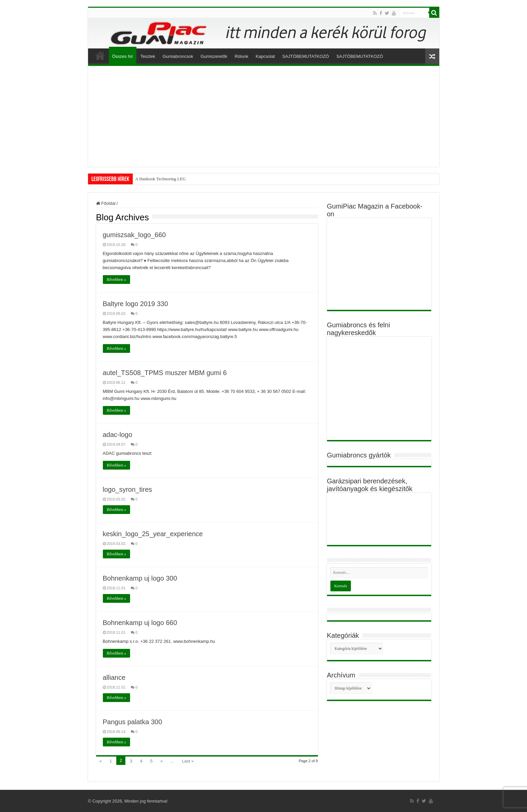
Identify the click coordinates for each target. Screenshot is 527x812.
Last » (188, 761)
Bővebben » (117, 280)
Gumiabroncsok (178, 56)
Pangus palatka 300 (133, 722)
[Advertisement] (264, 116)
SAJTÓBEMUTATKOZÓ (306, 56)
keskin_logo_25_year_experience (153, 534)
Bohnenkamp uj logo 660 (140, 623)
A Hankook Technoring (156, 179)
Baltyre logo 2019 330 (136, 304)
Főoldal (100, 56)
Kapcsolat (265, 56)
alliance (114, 677)
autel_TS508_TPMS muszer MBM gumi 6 (165, 373)
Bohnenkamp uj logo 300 (140, 578)
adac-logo (118, 435)
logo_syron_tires (128, 489)
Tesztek (148, 56)
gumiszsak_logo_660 (134, 235)
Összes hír (123, 56)
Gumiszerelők (214, 56)
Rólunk (241, 56)
